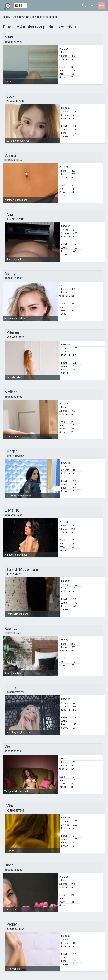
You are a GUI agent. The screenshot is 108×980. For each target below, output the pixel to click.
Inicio (6, 17)
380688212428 (13, 42)
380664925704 (13, 515)
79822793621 (13, 633)
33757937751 (15, 574)
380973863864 (15, 456)
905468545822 (15, 337)
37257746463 (13, 751)
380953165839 (13, 870)
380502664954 (15, 929)
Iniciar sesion (92, 5)
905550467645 (15, 101)
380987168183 (13, 278)
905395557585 (15, 219)
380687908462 (13, 160)
